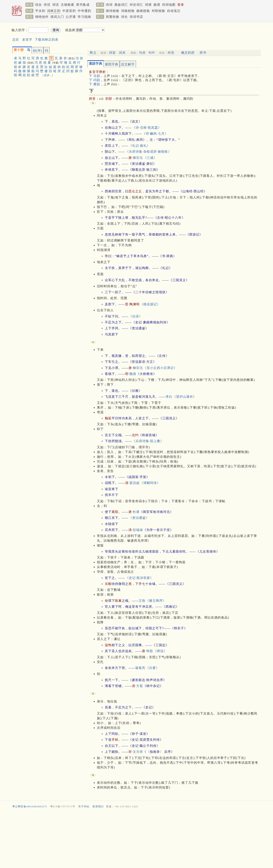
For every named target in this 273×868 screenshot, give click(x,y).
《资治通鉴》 (139, 518)
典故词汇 (121, 5)
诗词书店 (136, 17)
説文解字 (128, 64)
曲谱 (157, 5)
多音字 (27, 40)
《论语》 (136, 316)
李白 (169, 397)
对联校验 (158, 11)
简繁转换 (113, 17)
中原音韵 (69, 11)
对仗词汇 (136, 5)
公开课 (71, 17)
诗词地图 (169, 5)
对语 (171, 53)
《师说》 (160, 651)
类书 (203, 53)
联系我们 (98, 806)
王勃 (142, 601)
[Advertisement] (174, 33)
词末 (122, 53)
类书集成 (83, 5)
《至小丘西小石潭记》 (160, 368)
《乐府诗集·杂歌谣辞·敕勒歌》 (148, 152)
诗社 (124, 17)
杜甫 (136, 512)
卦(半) (38, 51)
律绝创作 (42, 17)
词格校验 (128, 11)
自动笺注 (174, 11)
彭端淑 (138, 530)
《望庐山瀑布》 (185, 397)
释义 (93, 53)
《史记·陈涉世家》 (139, 578)
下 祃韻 (95, 80)
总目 (16, 40)
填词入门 (57, 17)
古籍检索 (68, 5)
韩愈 (150, 651)
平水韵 (40, 11)
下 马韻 (95, 76)
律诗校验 (113, 11)
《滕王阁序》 (156, 601)
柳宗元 (138, 158)
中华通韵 (84, 11)
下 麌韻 (95, 84)
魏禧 (133, 374)
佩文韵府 (188, 53)
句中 (152, 53)
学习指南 (84, 17)
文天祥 (138, 752)
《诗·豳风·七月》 (155, 134)
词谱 (148, 5)
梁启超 (135, 483)
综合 (39, 5)
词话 (56, 5)
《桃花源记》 (150, 304)
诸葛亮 (140, 668)
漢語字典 (96, 64)
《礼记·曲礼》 (139, 146)
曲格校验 (143, 11)
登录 (181, 5)
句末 (142, 53)
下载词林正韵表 (47, 40)
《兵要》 (152, 668)
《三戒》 (150, 158)
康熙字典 (112, 64)
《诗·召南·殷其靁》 (147, 128)
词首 (112, 53)
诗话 (47, 5)
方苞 (140, 686)
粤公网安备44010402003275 (30, 806)
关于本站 (84, 806)
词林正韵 (54, 11)
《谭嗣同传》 (150, 483)
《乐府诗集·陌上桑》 (148, 441)
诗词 (109, 5)
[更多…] (48, 75)
